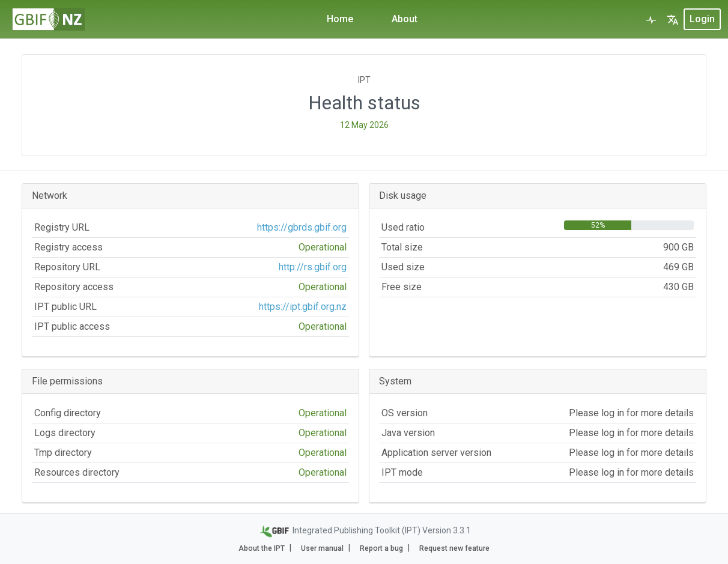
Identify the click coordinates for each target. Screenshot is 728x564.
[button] (673, 19)
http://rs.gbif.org (313, 267)
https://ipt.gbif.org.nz (303, 307)
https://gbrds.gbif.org (302, 227)
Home (340, 19)
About (405, 19)
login (702, 19)
